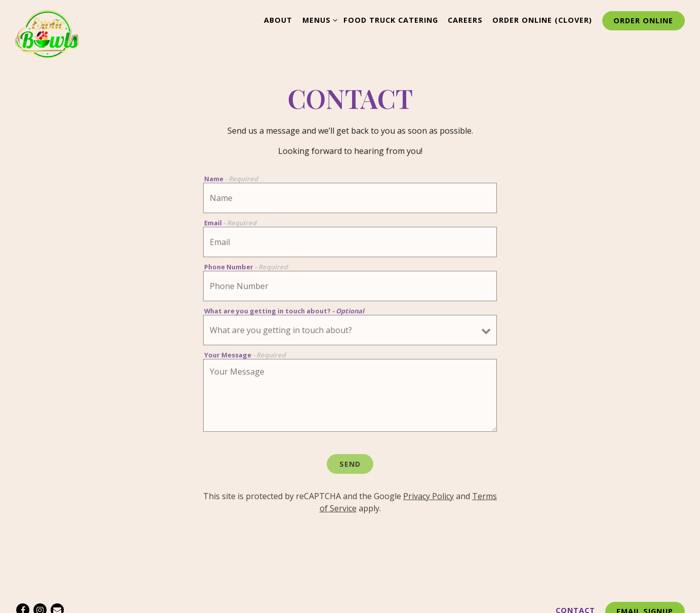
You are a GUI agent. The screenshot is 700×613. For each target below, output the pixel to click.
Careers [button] (465, 20)
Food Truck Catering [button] (391, 20)
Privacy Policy (429, 498)
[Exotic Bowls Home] (47, 34)
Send (350, 465)
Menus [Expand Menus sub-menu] (318, 20)
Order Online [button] (643, 21)
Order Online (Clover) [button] (542, 20)
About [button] (278, 20)
